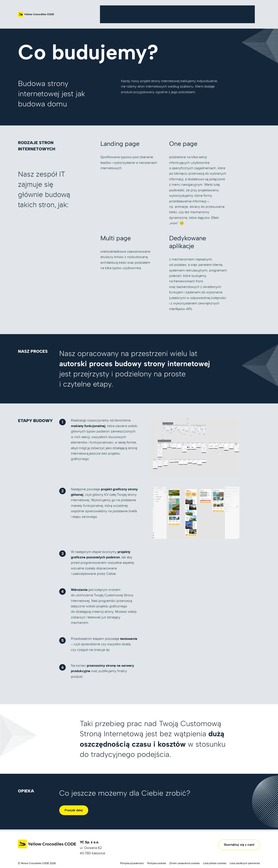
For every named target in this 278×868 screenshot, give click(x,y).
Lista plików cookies (215, 863)
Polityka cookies (157, 863)
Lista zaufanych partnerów (245, 863)
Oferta (51, 26)
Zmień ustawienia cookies (185, 863)
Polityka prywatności (132, 863)
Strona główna (29, 26)
